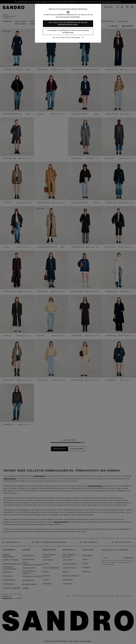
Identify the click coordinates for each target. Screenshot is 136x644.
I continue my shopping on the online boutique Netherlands (68, 32)
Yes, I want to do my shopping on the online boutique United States (68, 24)
